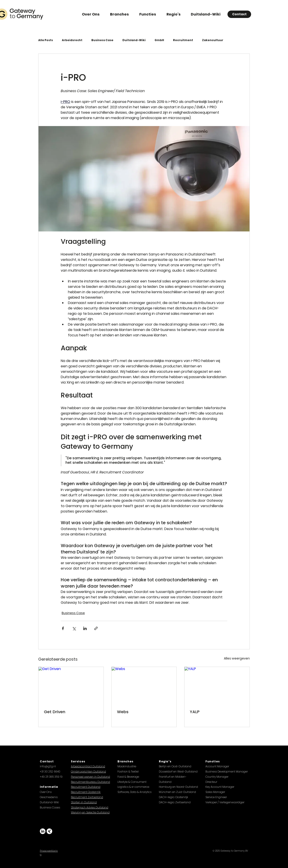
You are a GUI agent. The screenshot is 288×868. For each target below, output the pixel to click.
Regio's (165, 761)
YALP (195, 712)
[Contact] (239, 14)
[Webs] (144, 685)
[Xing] (49, 831)
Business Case (102, 40)
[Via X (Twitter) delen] (74, 628)
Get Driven (55, 712)
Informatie (49, 787)
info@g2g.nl (48, 766)
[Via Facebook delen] (63, 628)
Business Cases (50, 807)
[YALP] (217, 685)
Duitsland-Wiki (134, 40)
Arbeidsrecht (72, 40)
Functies (213, 761)
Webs (123, 712)
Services (78, 761)
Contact (47, 761)
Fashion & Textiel (128, 771)
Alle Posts (46, 40)
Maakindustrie (127, 766)
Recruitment (183, 40)
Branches (125, 761)
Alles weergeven (237, 658)
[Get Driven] (71, 685)
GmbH (159, 40)
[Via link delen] (96, 628)
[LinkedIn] (43, 831)
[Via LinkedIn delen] (85, 628)
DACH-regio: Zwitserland (175, 802)
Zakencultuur (213, 40)
